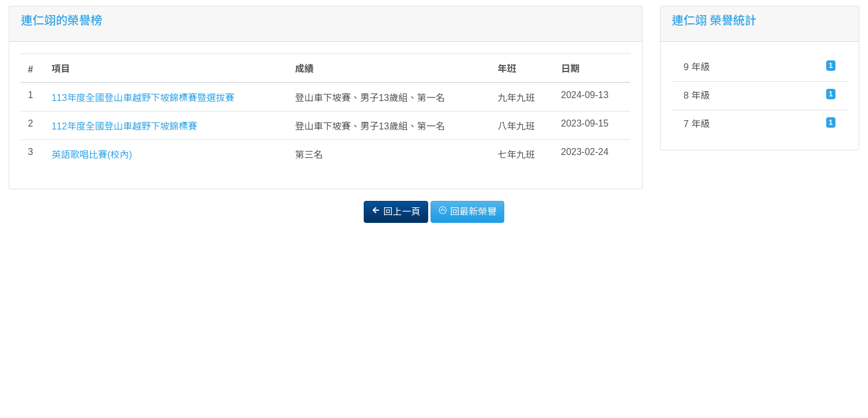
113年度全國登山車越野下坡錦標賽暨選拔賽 (143, 98)
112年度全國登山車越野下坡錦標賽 (125, 126)
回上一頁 (396, 211)
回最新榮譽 (467, 211)
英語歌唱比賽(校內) (92, 155)
